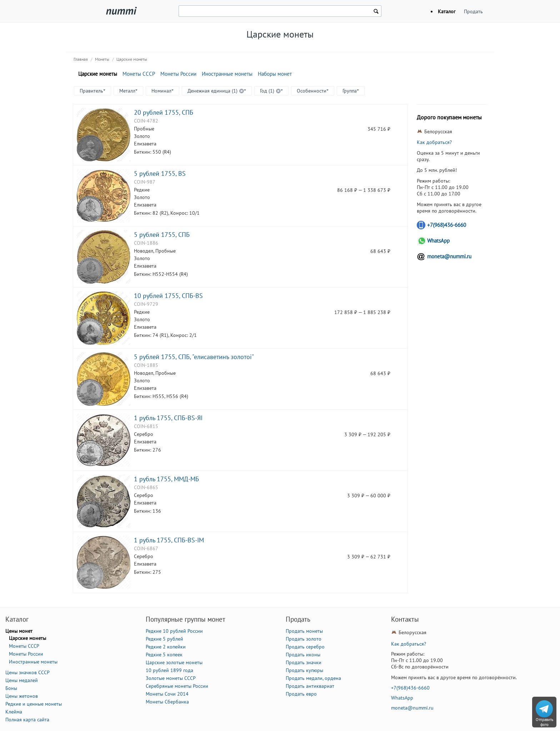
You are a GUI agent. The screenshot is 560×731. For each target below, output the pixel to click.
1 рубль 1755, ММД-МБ (166, 479)
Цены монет (19, 631)
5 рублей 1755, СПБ (162, 234)
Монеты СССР (139, 74)
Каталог (447, 11)
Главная (81, 59)
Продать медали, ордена (313, 678)
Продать (473, 11)
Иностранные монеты (227, 74)
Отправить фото (544, 722)
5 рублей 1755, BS (160, 173)
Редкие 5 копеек (164, 655)
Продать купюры (304, 670)
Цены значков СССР (27, 672)
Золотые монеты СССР (171, 678)
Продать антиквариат (310, 686)
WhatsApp (438, 241)
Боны (11, 688)
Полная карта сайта (27, 720)
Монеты (102, 59)
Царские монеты (132, 59)
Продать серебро (305, 647)
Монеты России (178, 74)
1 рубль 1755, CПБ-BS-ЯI (168, 418)
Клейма (14, 712)
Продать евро (301, 694)
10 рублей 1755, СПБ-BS (168, 295)
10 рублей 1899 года (169, 670)
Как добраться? (434, 142)
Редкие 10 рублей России (174, 631)
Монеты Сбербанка (167, 702)
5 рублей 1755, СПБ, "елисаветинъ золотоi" (194, 357)
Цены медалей (22, 680)
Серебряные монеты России (177, 686)
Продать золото (304, 639)
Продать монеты (304, 631)
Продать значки (304, 662)
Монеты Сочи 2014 (167, 694)
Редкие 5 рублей (164, 639)
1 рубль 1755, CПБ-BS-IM (169, 540)
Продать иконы (303, 655)
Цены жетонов (22, 696)
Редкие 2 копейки (166, 647)
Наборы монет (275, 74)
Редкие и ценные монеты (34, 704)
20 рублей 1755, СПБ (164, 112)
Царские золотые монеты (174, 662)
